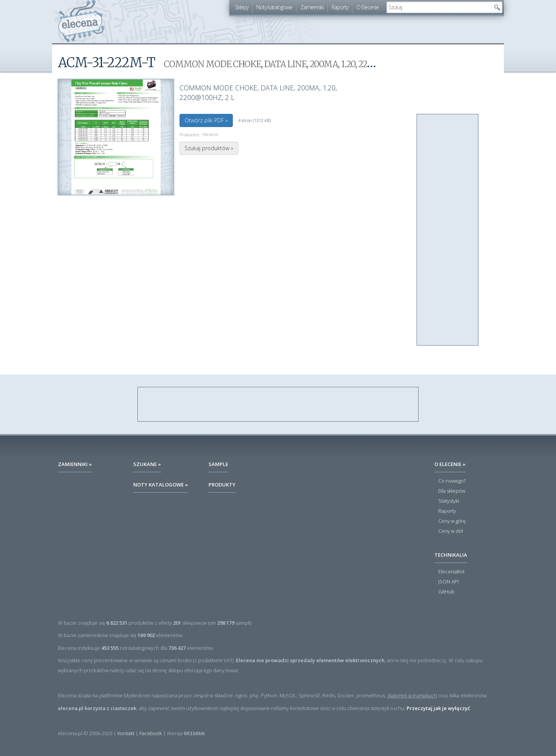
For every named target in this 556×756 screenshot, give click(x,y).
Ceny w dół (451, 531)
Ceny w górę (452, 521)
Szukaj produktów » (209, 148)
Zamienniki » (75, 464)
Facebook (151, 733)
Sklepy (242, 7)
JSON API (448, 582)
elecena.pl (81, 21)
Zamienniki (312, 7)
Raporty (340, 7)
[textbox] (439, 7)
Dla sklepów (452, 491)
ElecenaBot (451, 572)
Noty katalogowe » (161, 485)
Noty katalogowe (274, 7)
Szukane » (147, 464)
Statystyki (449, 501)
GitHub (446, 592)
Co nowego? (452, 481)
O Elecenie (368, 7)
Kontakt (126, 733)
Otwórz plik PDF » (206, 120)
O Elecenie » (450, 464)
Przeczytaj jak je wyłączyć (438, 708)
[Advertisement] (448, 230)
